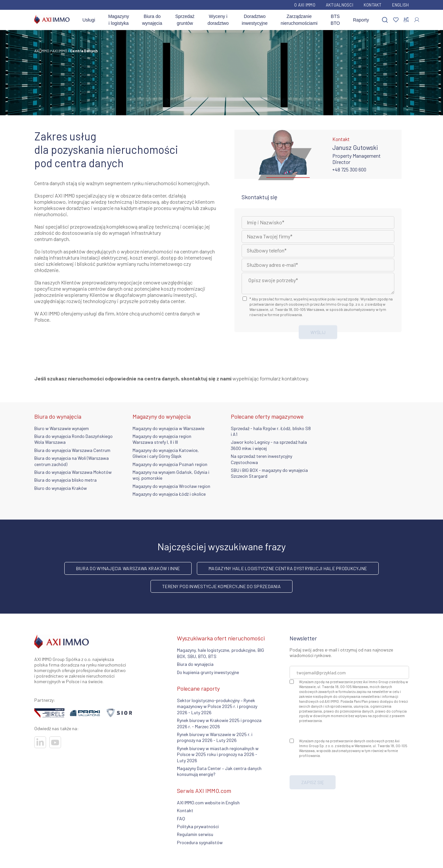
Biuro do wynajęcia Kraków (61, 488)
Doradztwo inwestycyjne (254, 20)
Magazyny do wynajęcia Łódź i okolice (169, 494)
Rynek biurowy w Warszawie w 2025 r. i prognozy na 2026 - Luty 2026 (215, 737)
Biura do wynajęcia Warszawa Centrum (72, 450)
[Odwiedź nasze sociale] (40, 742)
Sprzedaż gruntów (185, 20)
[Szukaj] (385, 20)
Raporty (361, 20)
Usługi (89, 20)
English (401, 5)
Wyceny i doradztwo (218, 20)
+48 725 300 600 (349, 169)
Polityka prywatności (198, 826)
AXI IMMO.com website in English (208, 803)
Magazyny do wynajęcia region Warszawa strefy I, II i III (162, 439)
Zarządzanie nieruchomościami (299, 20)
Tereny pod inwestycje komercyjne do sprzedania (221, 586)
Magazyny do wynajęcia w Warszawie (168, 428)
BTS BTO (335, 20)
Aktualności (340, 5)
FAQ (181, 819)
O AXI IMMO (305, 5)
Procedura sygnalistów (200, 842)
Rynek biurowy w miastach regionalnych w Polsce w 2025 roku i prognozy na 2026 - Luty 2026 (218, 754)
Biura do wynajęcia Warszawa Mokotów (73, 472)
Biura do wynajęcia (152, 20)
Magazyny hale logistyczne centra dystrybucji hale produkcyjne (288, 568)
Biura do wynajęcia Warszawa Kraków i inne (128, 568)
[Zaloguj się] (417, 20)
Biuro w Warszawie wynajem (62, 428)
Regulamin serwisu (195, 834)
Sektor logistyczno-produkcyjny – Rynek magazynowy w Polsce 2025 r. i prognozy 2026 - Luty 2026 (217, 706)
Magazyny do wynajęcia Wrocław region (171, 486)
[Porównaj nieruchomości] (406, 20)
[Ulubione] (396, 20)
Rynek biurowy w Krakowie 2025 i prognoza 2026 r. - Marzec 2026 (219, 723)
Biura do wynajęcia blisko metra (65, 480)
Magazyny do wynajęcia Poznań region (170, 464)
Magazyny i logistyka (119, 20)
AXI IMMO (42, 51)
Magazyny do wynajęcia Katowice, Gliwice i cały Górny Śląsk (166, 453)
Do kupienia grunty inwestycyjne (208, 672)
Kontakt (373, 5)
